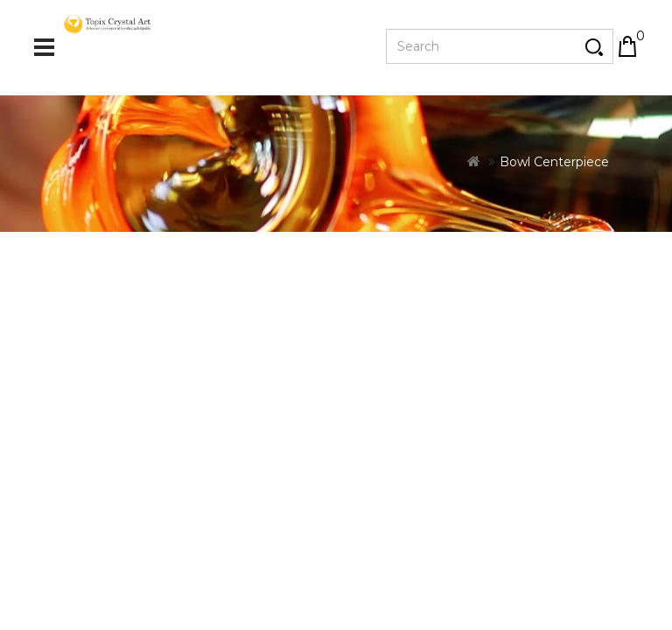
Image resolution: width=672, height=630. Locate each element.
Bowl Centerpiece (554, 233)
